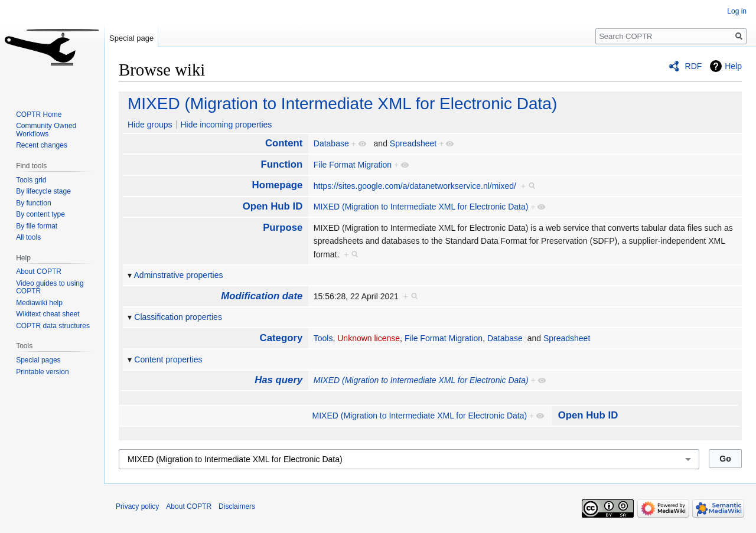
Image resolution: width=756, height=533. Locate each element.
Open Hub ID (273, 206)
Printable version (42, 372)
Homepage (278, 185)
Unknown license (369, 338)
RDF (694, 66)
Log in (737, 11)
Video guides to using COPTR (50, 287)
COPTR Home (39, 115)
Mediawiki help (39, 303)
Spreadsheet (413, 143)
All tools (28, 237)
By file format (37, 226)
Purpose (283, 228)
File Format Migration (353, 165)
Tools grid (31, 180)
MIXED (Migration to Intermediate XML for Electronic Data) (342, 104)
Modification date (262, 296)
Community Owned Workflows (46, 130)
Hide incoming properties (226, 125)
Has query (278, 380)
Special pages (38, 360)
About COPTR (39, 272)
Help (733, 66)
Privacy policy (137, 506)
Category (281, 338)
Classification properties (178, 317)
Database (331, 143)
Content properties (168, 359)
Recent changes (42, 145)
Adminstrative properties (179, 275)
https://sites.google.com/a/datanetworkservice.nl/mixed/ (415, 186)
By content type (40, 214)
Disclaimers (237, 506)
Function (281, 164)
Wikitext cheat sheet (48, 314)
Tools (323, 338)
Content (284, 143)
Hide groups (150, 125)
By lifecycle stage (43, 191)
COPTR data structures (53, 326)
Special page (131, 38)
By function (33, 203)
